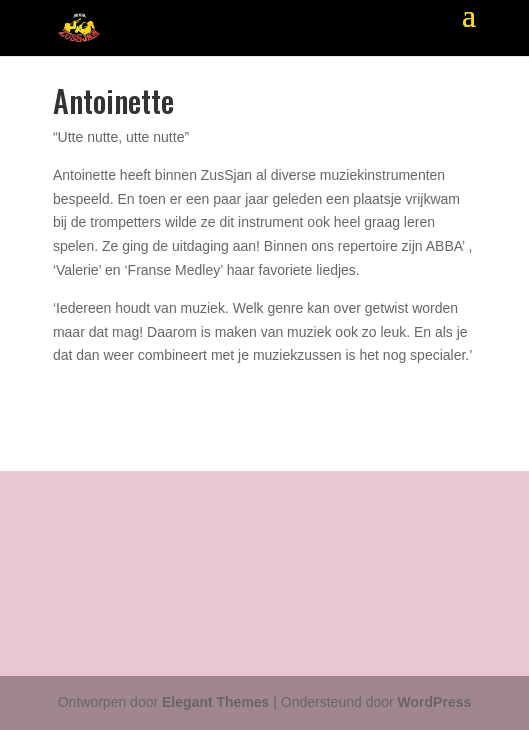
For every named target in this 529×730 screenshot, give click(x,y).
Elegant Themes (215, 702)
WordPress (435, 702)
